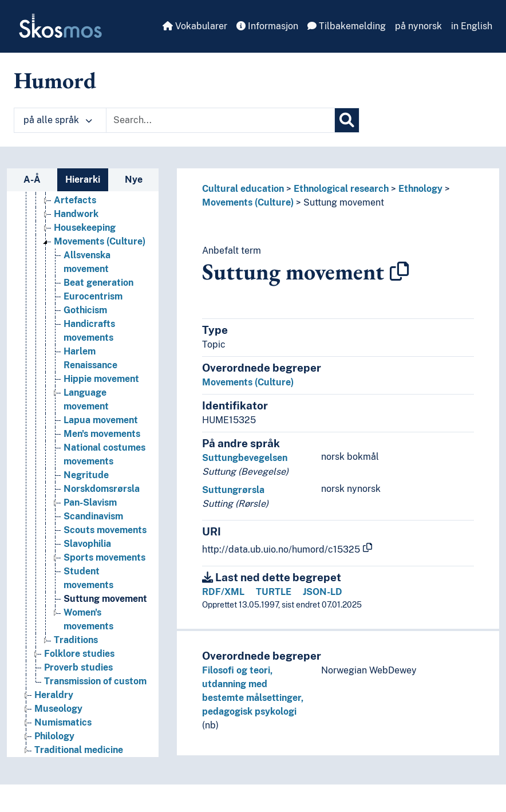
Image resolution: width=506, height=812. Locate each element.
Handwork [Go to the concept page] (76, 214)
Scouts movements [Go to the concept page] (105, 530)
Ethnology (420, 189)
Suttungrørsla (233, 490)
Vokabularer (195, 26)
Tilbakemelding (347, 26)
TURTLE (274, 592)
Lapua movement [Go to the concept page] (101, 420)
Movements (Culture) (248, 202)
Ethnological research (341, 189)
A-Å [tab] (32, 180)
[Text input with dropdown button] (220, 120)
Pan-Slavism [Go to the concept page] (90, 502)
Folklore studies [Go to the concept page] (79, 654)
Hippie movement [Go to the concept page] (101, 379)
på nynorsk (418, 26)
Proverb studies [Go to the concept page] (78, 667)
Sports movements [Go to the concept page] (104, 557)
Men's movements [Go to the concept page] (102, 434)
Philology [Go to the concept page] (54, 736)
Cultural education (243, 189)
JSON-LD (323, 592)
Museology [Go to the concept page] (58, 709)
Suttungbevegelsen (245, 458)
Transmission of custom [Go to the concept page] (95, 681)
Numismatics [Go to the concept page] (63, 722)
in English (472, 26)
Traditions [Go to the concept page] (76, 640)
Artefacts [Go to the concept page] (75, 200)
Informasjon (267, 26)
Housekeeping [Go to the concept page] (85, 228)
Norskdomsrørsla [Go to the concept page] (102, 489)
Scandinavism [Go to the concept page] (93, 516)
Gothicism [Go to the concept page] (85, 310)
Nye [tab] (134, 180)
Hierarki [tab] (83, 180)
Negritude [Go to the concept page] (86, 475)
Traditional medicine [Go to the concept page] (79, 750)
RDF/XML (223, 592)
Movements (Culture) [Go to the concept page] (100, 241)
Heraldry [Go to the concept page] (54, 695)
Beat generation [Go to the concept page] (98, 283)
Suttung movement (344, 202)
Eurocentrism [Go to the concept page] (93, 296)
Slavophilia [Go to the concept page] (87, 544)
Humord (55, 80)
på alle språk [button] (58, 120)
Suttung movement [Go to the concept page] (105, 599)
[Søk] (347, 120)
